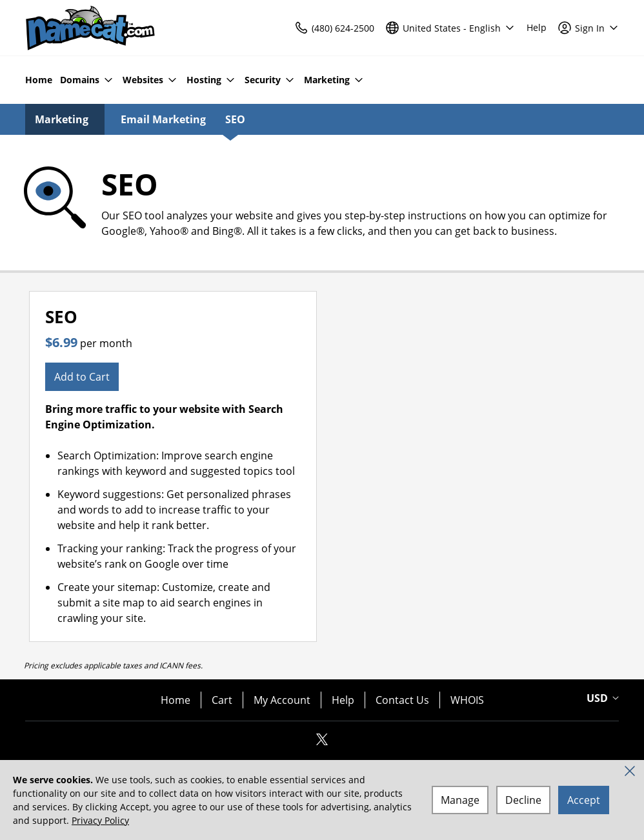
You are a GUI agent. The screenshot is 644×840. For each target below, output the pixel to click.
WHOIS (467, 700)
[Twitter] (322, 743)
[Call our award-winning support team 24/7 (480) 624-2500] (537, 28)
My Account (282, 700)
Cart (222, 700)
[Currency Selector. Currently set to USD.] (600, 698)
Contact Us (402, 700)
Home (176, 700)
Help (343, 700)
